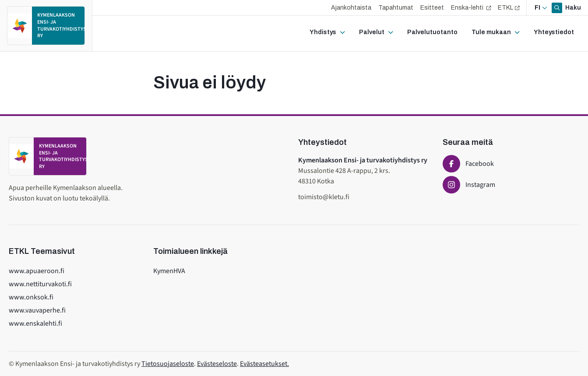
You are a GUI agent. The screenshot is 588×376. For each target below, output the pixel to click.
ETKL (505, 8)
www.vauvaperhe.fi (37, 310)
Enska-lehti (468, 8)
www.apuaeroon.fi (37, 271)
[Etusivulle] (46, 25)
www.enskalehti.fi (35, 323)
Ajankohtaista (351, 8)
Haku (572, 8)
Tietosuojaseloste (168, 364)
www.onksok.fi (31, 297)
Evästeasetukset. (264, 364)
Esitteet (432, 8)
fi (537, 8)
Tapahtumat (396, 8)
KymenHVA (169, 271)
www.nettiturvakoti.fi (40, 284)
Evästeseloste (217, 364)
